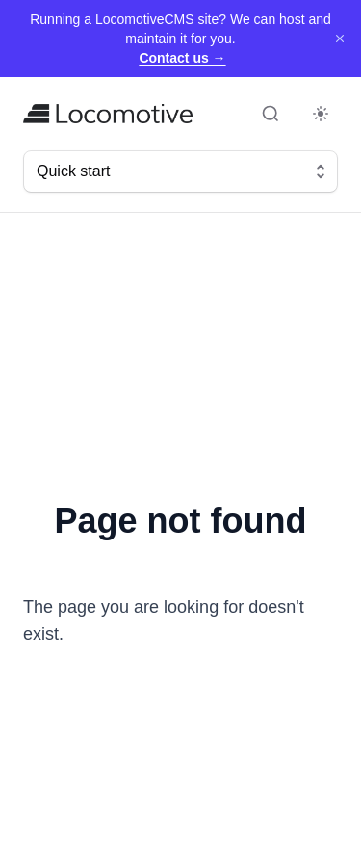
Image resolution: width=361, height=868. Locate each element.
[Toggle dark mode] (321, 114)
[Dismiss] (340, 39)
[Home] (108, 114)
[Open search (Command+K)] (271, 114)
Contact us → (182, 58)
